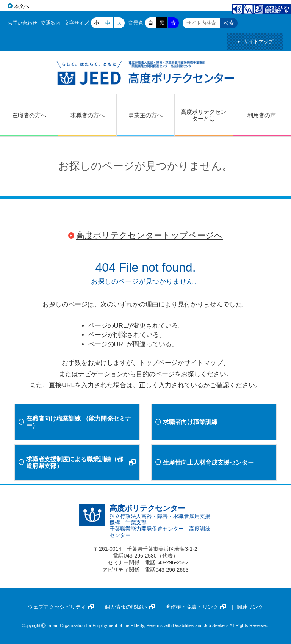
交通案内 (51, 23)
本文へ (22, 6)
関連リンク (250, 607)
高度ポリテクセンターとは (203, 115)
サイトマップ (258, 42)
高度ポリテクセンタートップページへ (149, 235)
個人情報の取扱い (130, 607)
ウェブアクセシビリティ (61, 607)
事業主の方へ (145, 115)
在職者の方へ (29, 115)
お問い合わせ (22, 23)
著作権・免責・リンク (196, 607)
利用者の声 (262, 115)
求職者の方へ (88, 115)
